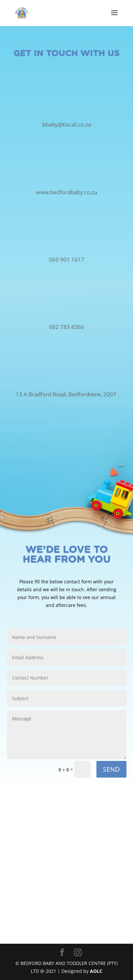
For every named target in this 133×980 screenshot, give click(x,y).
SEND (111, 769)
